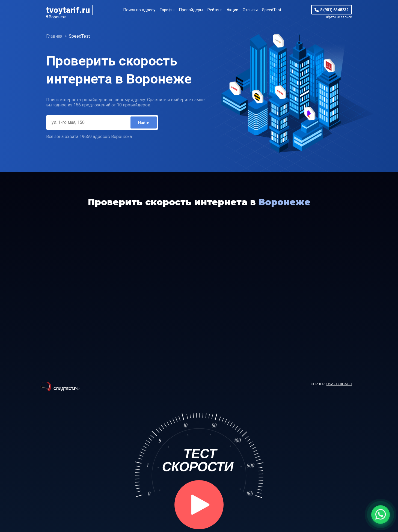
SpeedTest (272, 10)
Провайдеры (191, 10)
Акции (232, 10)
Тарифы (167, 10)
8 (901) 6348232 (334, 10)
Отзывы (250, 10)
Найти (143, 123)
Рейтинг (215, 10)
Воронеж (57, 17)
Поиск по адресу (139, 10)
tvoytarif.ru (68, 10)
